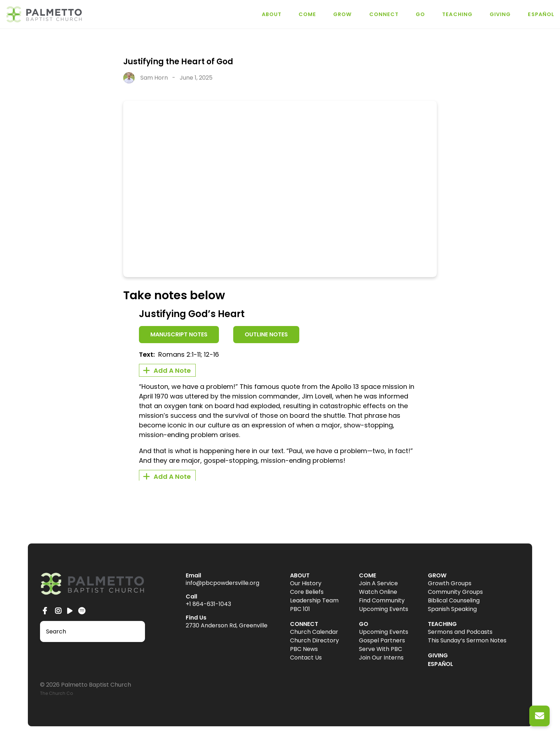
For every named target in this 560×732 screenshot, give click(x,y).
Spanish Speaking (452, 609)
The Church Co (56, 693)
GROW (342, 14)
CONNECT (384, 14)
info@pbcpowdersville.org (222, 583)
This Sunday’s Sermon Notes (467, 640)
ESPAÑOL (541, 14)
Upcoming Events (384, 609)
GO (420, 14)
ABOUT (272, 14)
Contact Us (306, 658)
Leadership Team (314, 600)
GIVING (500, 14)
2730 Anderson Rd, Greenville (227, 625)
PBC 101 (300, 609)
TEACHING (457, 14)
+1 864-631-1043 (208, 604)
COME (307, 14)
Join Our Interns (381, 658)
